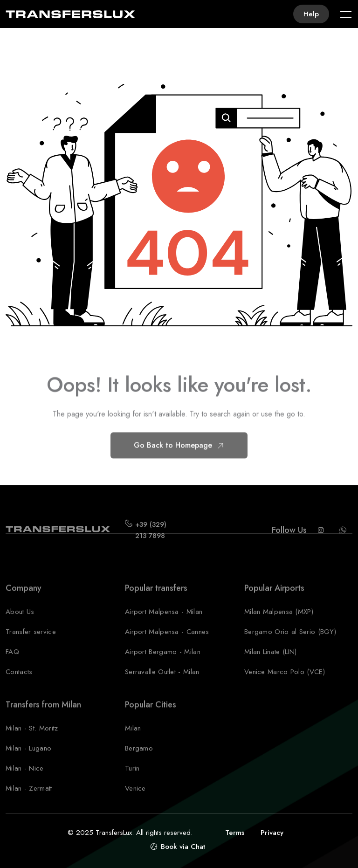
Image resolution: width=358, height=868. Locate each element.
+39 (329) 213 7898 (151, 539)
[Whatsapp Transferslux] (343, 539)
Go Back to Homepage (179, 454)
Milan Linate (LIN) (270, 661)
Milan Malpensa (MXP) (279, 620)
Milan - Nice (25, 777)
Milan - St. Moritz (32, 737)
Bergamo (139, 757)
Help (311, 14)
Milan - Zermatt (29, 797)
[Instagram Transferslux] (321, 539)
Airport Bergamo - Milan (163, 661)
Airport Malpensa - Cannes (167, 641)
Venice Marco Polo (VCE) (285, 681)
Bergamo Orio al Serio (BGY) (290, 641)
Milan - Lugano (28, 757)
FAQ (12, 661)
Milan (133, 737)
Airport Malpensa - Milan (164, 620)
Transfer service (31, 641)
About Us (20, 620)
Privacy (272, 833)
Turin (132, 777)
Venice (135, 797)
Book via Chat (183, 847)
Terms (235, 833)
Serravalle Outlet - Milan (162, 681)
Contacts (19, 681)
